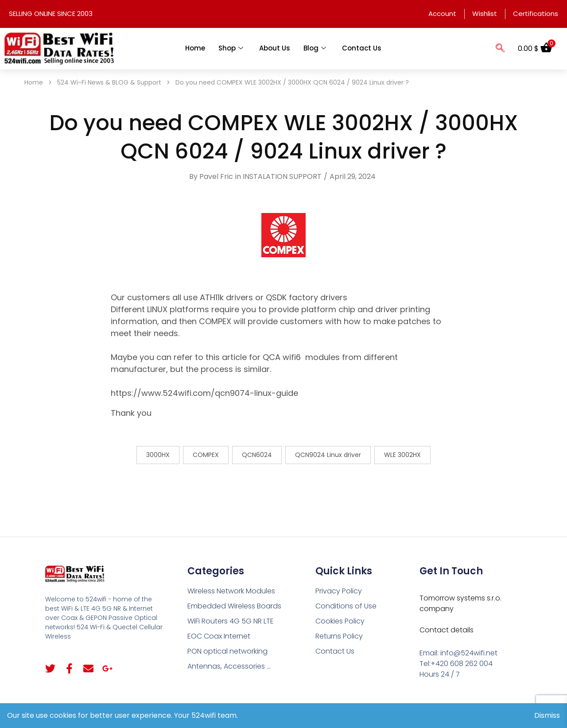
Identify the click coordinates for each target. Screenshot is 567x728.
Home (195, 48)
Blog (315, 48)
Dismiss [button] (547, 715)
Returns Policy (339, 636)
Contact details (447, 630)
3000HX (158, 455)
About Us (275, 48)
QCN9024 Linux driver (328, 455)
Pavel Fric (216, 176)
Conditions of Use (346, 606)
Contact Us (362, 48)
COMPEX (206, 455)
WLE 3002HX (402, 455)
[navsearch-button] (500, 49)
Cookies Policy (340, 621)
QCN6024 (257, 455)
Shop (231, 48)
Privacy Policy (339, 591)
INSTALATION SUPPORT (282, 176)
